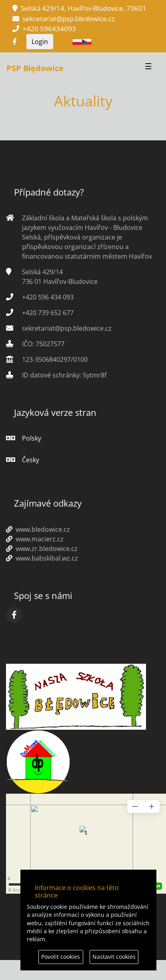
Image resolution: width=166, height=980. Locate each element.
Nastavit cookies (114, 957)
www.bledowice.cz (38, 529)
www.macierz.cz (35, 539)
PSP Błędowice (35, 68)
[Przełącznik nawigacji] (148, 68)
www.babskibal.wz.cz (42, 558)
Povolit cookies (61, 957)
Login (40, 42)
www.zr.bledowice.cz (42, 549)
